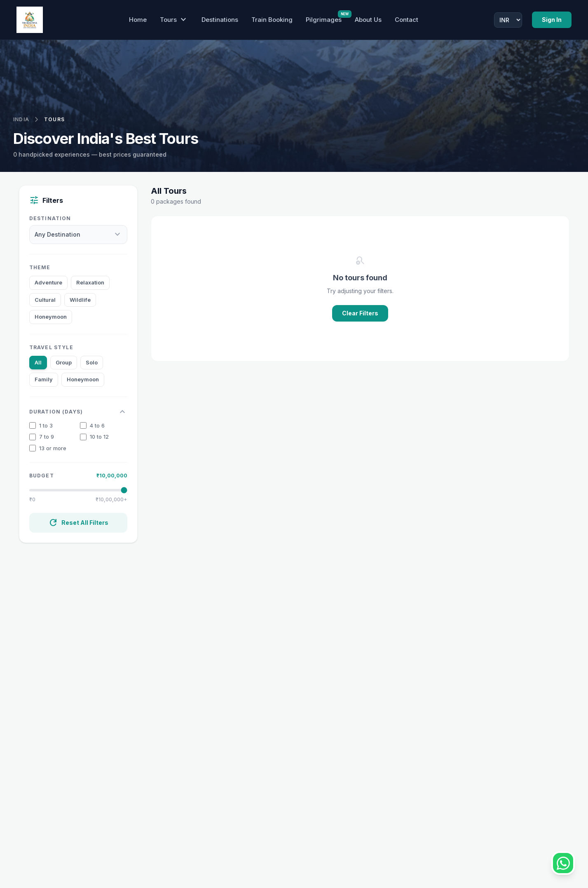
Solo (92, 362)
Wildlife (80, 300)
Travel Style (51, 347)
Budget (42, 476)
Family (44, 379)
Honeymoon (51, 317)
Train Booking (272, 20)
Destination (50, 218)
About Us (368, 20)
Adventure (48, 282)
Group (64, 362)
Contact (406, 20)
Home (138, 20)
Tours (174, 20)
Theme (40, 267)
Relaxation (90, 282)
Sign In (552, 20)
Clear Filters (360, 313)
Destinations (220, 20)
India (21, 119)
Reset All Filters (78, 523)
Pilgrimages (324, 19)
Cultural (45, 300)
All (38, 362)
